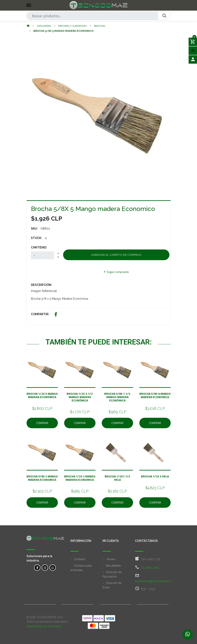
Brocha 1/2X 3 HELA (155, 476)
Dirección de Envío (112, 585)
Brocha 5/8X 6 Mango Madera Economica (155, 395)
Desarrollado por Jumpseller (44, 626)
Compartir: (40, 314)
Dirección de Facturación (112, 574)
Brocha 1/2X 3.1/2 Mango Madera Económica (80, 397)
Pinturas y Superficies (72, 26)
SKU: (34, 229)
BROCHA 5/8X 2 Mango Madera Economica (42, 478)
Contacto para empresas (81, 568)
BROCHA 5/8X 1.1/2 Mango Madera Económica (117, 397)
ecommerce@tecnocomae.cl (153, 581)
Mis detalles (113, 565)
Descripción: (41, 285)
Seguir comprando (116, 272)
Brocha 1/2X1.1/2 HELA (117, 478)
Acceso (111, 559)
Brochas (100, 26)
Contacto (80, 559)
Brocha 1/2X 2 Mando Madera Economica (80, 478)
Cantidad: (39, 247)
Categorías (44, 26)
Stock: (36, 238)
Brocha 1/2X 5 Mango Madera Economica (42, 395)
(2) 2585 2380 (150, 568)
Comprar (42, 423)
